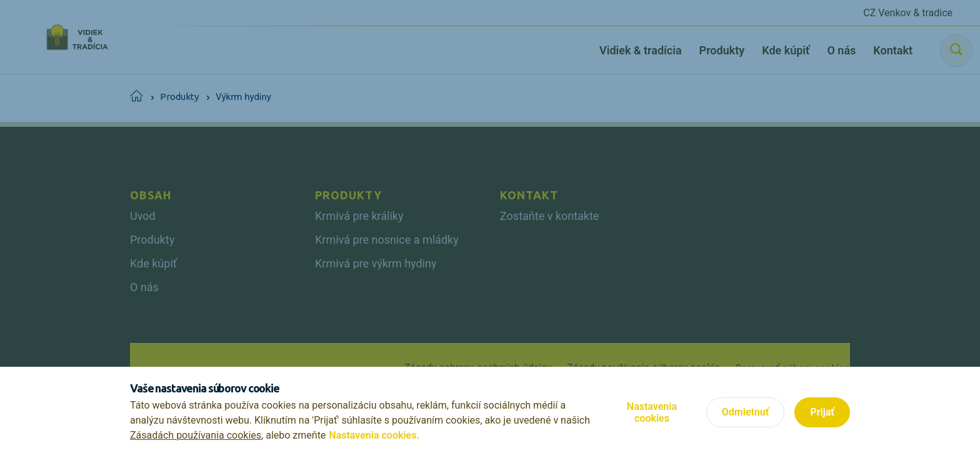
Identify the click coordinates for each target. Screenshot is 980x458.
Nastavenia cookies (652, 412)
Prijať (822, 412)
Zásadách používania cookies (196, 435)
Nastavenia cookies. (374, 435)
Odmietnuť (746, 412)
